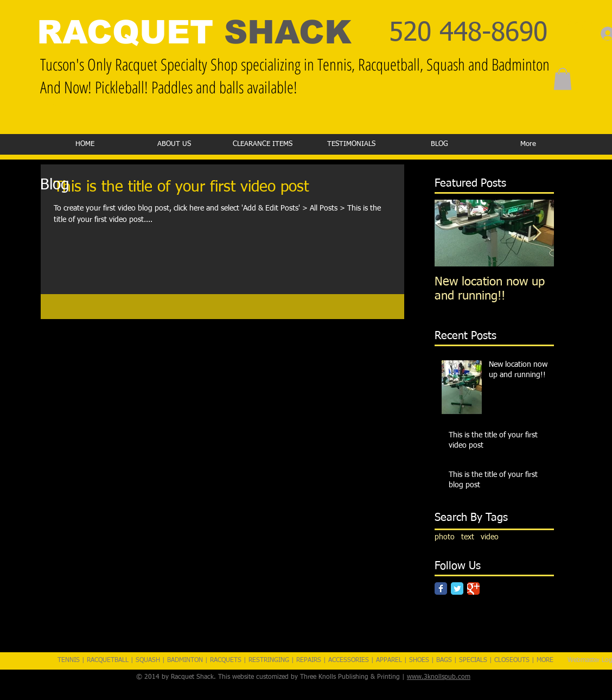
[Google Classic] (473, 588)
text (468, 537)
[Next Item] (537, 233)
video (490, 537)
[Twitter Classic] (457, 588)
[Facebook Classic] (441, 588)
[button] (563, 79)
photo (445, 537)
